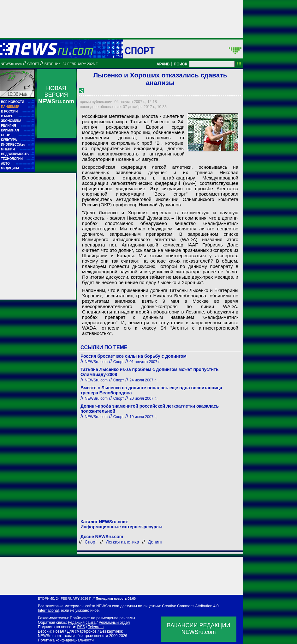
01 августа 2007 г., (145, 362)
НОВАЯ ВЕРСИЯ (56, 95)
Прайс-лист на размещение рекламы (102, 618)
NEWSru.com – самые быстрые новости (73, 636)
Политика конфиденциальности (66, 640)
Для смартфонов (82, 631)
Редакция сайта (82, 623)
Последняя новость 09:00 (116, 599)
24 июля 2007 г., (143, 380)
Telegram (96, 627)
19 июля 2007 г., (143, 417)
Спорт (140, 51)
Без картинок (111, 631)
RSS (81, 627)
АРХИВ (163, 64)
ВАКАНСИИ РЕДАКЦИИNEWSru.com (199, 629)
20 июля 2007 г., (143, 398)
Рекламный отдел (114, 623)
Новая (58, 631)
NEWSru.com (11, 64)
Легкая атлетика (123, 542)
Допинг (155, 542)
